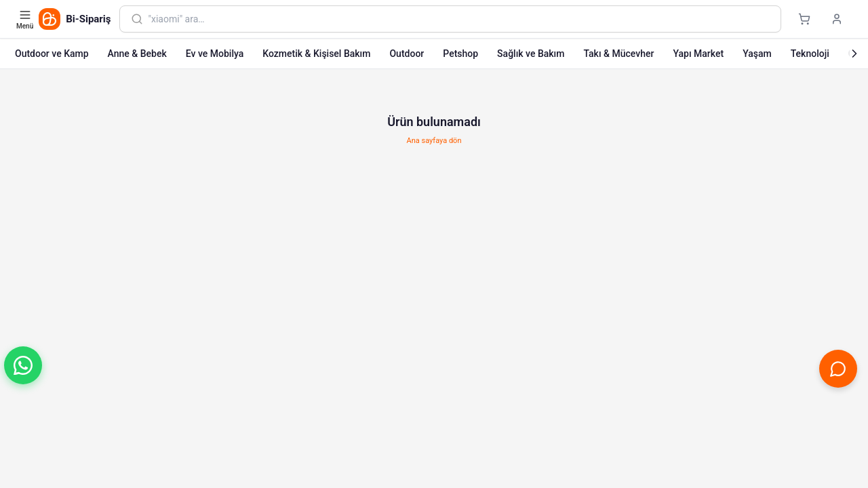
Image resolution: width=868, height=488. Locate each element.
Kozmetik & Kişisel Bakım (316, 54)
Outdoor (407, 54)
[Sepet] (804, 19)
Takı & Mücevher (618, 54)
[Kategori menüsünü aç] (26, 19)
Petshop (460, 54)
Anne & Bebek (137, 54)
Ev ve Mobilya (215, 54)
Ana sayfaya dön (434, 141)
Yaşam (757, 54)
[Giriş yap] (837, 19)
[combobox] (459, 19)
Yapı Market (698, 54)
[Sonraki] (854, 54)
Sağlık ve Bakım (531, 54)
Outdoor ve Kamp (52, 54)
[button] (23, 365)
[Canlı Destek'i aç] (838, 369)
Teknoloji (810, 54)
